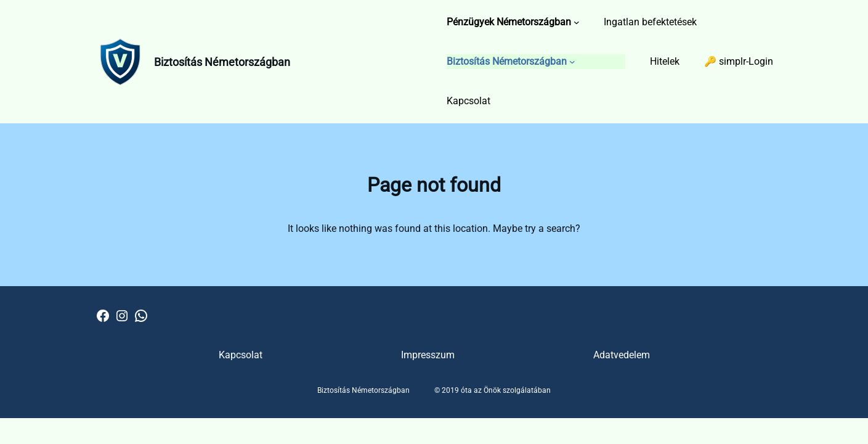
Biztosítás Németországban (222, 62)
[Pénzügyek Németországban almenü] (577, 22)
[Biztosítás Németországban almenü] (572, 62)
